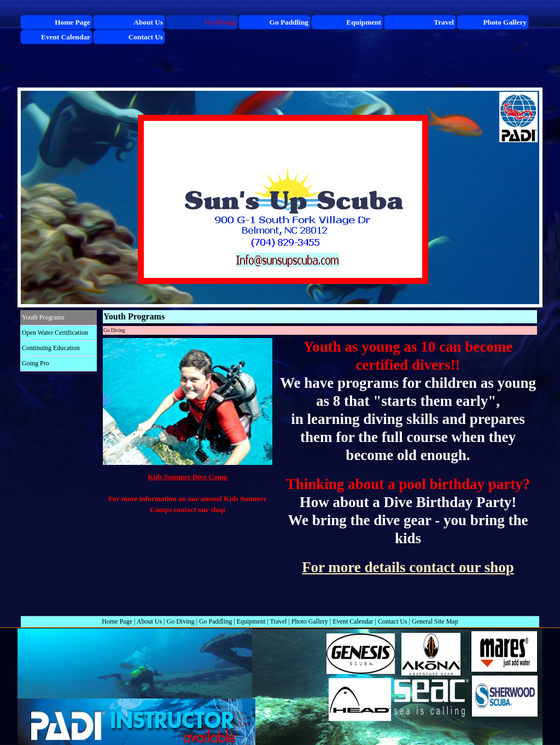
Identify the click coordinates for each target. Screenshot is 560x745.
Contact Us (393, 621)
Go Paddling (215, 621)
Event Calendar (353, 621)
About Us (149, 621)
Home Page (117, 621)
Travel (279, 621)
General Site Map (435, 621)
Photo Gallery (310, 621)
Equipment (251, 621)
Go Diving (181, 621)
